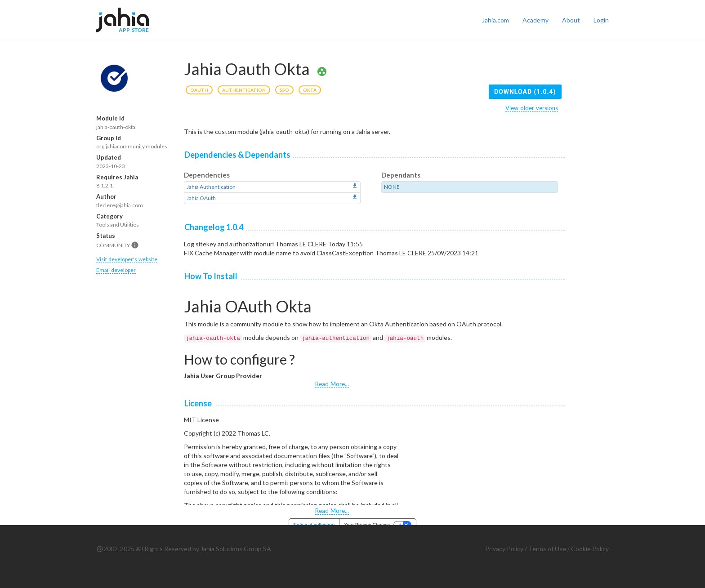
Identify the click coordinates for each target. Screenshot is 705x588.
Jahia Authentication (211, 187)
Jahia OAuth (201, 198)
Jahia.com (495, 20)
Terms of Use (547, 549)
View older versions (532, 108)
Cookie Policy (590, 549)
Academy (535, 20)
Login (601, 20)
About (571, 20)
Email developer (116, 270)
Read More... (332, 384)
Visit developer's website (127, 259)
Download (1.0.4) (525, 92)
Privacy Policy (504, 549)
